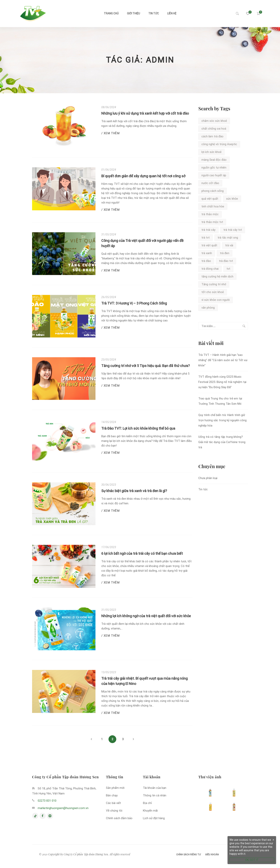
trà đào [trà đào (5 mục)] (206, 261)
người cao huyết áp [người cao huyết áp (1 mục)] (214, 175)
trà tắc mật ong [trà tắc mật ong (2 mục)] (228, 238)
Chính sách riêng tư (188, 855)
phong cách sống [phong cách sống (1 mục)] (213, 191)
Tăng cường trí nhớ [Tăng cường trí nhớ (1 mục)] (214, 284)
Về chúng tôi (114, 811)
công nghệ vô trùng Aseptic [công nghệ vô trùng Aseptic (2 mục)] (219, 144)
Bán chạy (112, 795)
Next (133, 739)
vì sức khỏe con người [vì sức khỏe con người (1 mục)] (216, 300)
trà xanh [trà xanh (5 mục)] (207, 253)
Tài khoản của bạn (155, 788)
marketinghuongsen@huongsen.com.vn (63, 808)
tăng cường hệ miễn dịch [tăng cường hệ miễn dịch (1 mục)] (217, 276)
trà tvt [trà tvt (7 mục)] (206, 238)
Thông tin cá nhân (155, 795)
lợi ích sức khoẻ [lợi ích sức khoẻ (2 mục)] (211, 152)
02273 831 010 (47, 801)
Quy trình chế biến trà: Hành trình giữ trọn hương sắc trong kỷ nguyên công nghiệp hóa (222, 420)
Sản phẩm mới (115, 788)
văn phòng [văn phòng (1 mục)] (208, 308)
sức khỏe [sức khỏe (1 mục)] (232, 199)
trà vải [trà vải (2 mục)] (229, 245)
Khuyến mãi (150, 811)
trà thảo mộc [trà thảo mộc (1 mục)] (210, 214)
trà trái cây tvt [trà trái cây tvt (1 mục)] (233, 230)
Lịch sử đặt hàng (154, 818)
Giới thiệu (133, 13)
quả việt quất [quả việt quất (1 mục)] (210, 199)
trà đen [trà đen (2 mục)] (225, 253)
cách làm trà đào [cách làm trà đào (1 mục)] (212, 136)
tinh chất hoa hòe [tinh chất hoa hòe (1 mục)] (213, 206)
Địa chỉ (147, 803)
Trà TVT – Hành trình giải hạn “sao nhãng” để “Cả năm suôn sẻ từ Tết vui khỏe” (223, 360)
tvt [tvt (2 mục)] (228, 269)
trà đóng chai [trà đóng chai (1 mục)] (210, 269)
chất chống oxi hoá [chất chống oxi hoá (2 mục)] (214, 129)
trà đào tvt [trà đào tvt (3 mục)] (226, 261)
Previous (91, 739)
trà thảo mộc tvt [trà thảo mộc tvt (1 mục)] (212, 222)
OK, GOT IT (252, 860)
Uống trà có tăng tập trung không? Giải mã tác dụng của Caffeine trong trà (222, 442)
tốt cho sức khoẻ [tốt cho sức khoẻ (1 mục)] (213, 292)
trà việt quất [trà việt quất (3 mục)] (209, 245)
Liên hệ (172, 13)
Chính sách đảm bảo (119, 818)
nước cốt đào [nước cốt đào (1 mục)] (210, 183)
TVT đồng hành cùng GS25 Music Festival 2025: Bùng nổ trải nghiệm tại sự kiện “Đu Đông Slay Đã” (222, 382)
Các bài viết (113, 803)
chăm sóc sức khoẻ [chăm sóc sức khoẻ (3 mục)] (214, 121)
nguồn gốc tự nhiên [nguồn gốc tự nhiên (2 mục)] (214, 168)
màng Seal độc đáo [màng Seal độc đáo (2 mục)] (214, 160)
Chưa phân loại (208, 478)
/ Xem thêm (110, 133)
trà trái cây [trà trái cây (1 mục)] (208, 230)
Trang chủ (111, 13)
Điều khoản (212, 855)
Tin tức (154, 13)
